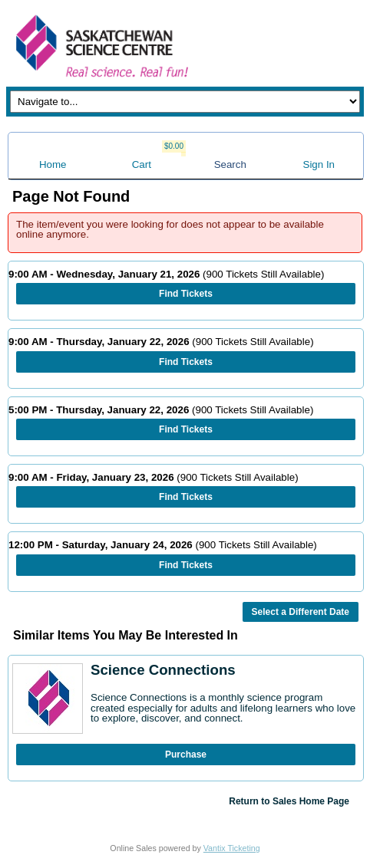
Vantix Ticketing (232, 848)
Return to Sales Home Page (289, 801)
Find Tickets (186, 294)
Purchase (186, 755)
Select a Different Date (301, 612)
